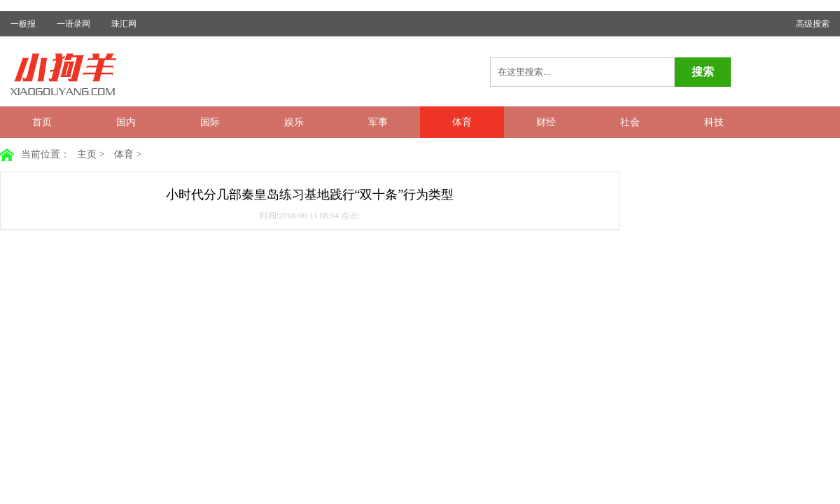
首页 (42, 122)
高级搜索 (813, 24)
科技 (714, 122)
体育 (462, 122)
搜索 (703, 72)
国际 (210, 122)
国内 (126, 122)
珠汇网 (124, 24)
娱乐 (294, 122)
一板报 (23, 24)
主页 (87, 154)
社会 (630, 122)
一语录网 (73, 24)
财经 (546, 122)
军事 (378, 122)
